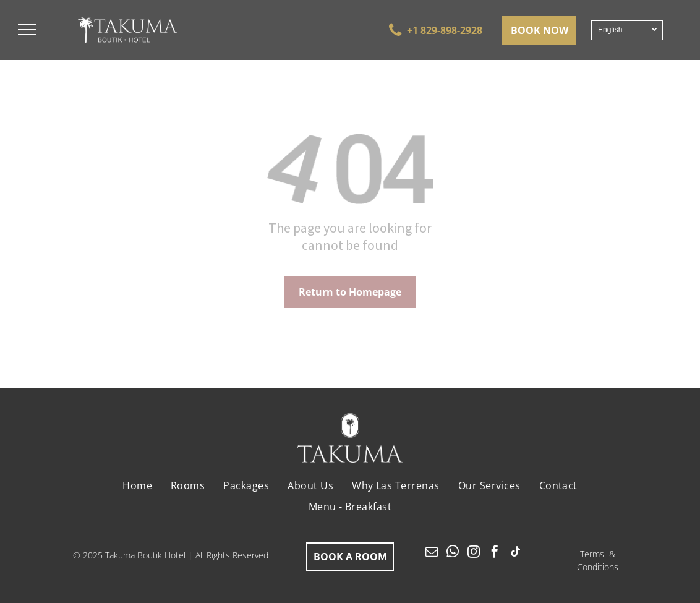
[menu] (27, 30)
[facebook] (495, 553)
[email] (432, 553)
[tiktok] (516, 553)
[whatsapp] (453, 553)
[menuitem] (137, 485)
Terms (592, 554)
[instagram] (474, 553)
